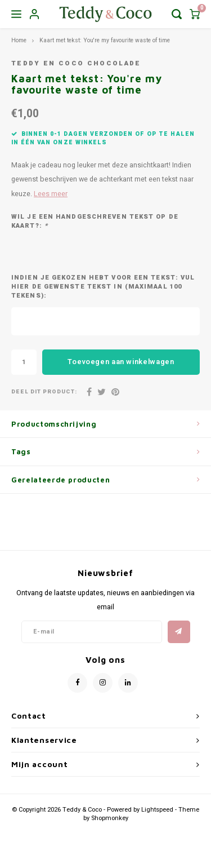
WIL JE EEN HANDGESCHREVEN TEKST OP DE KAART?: (95, 222)
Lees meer (51, 194)
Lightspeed (157, 810)
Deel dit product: (44, 392)
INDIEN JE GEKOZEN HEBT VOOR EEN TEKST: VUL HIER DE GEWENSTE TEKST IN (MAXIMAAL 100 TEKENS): (103, 287)
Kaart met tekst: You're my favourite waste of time (105, 40)
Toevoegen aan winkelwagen (121, 362)
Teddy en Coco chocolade (76, 63)
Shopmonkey (110, 818)
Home (19, 40)
